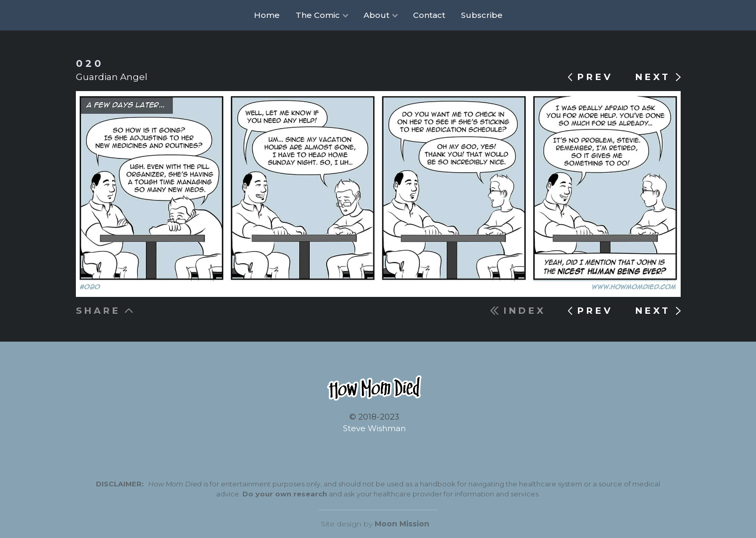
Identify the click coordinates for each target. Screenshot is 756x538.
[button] (322, 15)
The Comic (318, 15)
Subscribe (482, 15)
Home (267, 15)
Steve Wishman (374, 428)
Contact (429, 15)
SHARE (98, 311)
